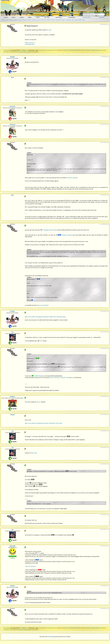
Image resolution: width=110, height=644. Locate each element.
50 (38, 52)
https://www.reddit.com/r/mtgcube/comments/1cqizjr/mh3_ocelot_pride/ (44, 423)
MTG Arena (82, 20)
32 (101, 50)
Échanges (11, 20)
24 (83, 50)
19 (73, 50)
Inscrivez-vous (87, 17)
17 (68, 50)
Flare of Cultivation (55, 377)
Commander (68, 20)
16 (66, 50)
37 (9, 52)
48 (33, 52)
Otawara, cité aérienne (43, 305)
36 (7, 52)
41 (18, 52)
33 (103, 50)
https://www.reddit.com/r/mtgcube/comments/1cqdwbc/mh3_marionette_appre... (46, 317)
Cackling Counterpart (67, 235)
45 (27, 52)
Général (3, 20)
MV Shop (47, 17)
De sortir (49, 30)
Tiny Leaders (75, 20)
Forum (38, 17)
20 (75, 50)
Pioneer (53, 20)
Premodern (43, 20)
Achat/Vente (58, 17)
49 (36, 52)
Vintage (34, 20)
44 (25, 52)
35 (5, 52)
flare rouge (34, 453)
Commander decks (30, 44)
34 (105, 50)
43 (22, 52)
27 (90, 50)
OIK (7, 20)
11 (55, 50)
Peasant (63, 20)
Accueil (6, 17)
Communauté (72, 17)
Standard (58, 20)
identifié (50, 637)
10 (53, 50)
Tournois (20, 20)
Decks (14, 17)
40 (16, 52)
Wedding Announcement (50, 230)
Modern (49, 20)
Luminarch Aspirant (72, 178)
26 (88, 50)
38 (11, 52)
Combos (22, 17)
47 (31, 52)
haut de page (6, 50)
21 (77, 50)
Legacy (38, 20)
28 (92, 50)
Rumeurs (25, 20)
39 (14, 52)
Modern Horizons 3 (30, 43)
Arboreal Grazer (65, 377)
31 (99, 50)
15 (64, 50)
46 (29, 52)
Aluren (38, 402)
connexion (102, 17)
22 (79, 50)
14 (62, 50)
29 (94, 50)
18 (70, 50)
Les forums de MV (15, 50)
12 (57, 50)
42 (20, 52)
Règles (30, 17)
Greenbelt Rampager (39, 376)
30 (97, 50)
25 (86, 50)
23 (81, 50)
